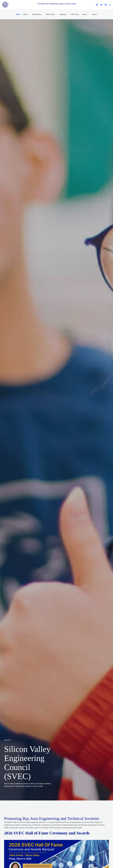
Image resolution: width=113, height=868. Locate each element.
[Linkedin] (97, 5)
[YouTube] (101, 5)
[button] (28, 14)
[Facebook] (106, 5)
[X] (110, 5)
